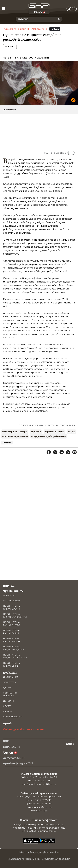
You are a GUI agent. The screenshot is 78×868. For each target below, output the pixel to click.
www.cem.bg (39, 811)
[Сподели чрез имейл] (74, 452)
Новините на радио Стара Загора (15, 656)
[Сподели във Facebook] (49, 452)
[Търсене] (59, 19)
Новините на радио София (11, 607)
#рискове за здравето (15, 436)
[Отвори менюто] (4, 8)
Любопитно (39, 29)
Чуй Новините (13, 591)
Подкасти (10, 673)
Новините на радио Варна (11, 632)
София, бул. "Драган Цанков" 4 (39, 777)
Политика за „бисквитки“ (56, 859)
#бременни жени (54, 432)
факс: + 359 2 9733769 (39, 804)
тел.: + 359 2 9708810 (39, 800)
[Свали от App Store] (31, 841)
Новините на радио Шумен (12, 664)
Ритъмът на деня (15, 29)
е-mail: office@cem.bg (39, 807)
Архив (7, 723)
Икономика (11, 677)
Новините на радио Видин (11, 640)
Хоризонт (9, 595)
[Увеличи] (69, 153)
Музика (8, 711)
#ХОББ (71, 432)
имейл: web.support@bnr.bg (39, 784)
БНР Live (9, 586)
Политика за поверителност (24, 859)
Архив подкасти (13, 717)
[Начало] (39, 6)
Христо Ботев (11, 601)
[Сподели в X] (55, 452)
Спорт (7, 706)
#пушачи (36, 432)
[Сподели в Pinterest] (68, 452)
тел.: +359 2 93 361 (39, 781)
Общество (9, 682)
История (8, 701)
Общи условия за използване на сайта (39, 852)
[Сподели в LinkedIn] (62, 452)
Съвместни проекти (10, 694)
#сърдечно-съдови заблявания (49, 436)
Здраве (7, 688)
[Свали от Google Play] (47, 841)
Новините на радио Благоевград (15, 615)
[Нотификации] (69, 9)
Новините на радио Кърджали (14, 648)
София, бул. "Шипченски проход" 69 (39, 797)
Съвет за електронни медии (23, 729)
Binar (10, 47)
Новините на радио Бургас (11, 624)
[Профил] (74, 9)
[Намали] (73, 153)
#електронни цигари (15, 432)
